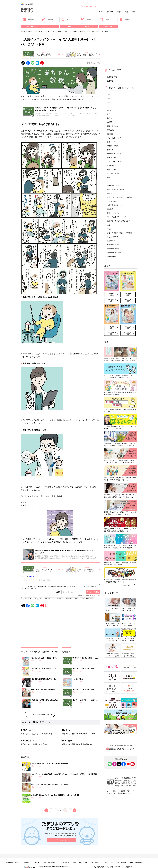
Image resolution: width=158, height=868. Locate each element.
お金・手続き (48, 19)
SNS (69, 26)
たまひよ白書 (112, 256)
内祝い (94, 7)
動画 (109, 177)
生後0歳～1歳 (112, 77)
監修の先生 (111, 241)
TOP (101, 12)
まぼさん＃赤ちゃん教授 (60, 32)
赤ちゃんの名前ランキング (116, 217)
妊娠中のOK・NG (113, 213)
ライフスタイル (49, 599)
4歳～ (109, 110)
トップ (23, 32)
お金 (109, 225)
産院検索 (110, 209)
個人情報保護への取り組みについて (108, 867)
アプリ (50, 26)
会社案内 (129, 867)
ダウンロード (61, 840)
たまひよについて (113, 185)
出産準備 (86, 19)
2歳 (108, 102)
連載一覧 (60, 54)
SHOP (84, 7)
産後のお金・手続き (114, 154)
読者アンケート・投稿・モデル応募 (119, 197)
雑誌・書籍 (30, 26)
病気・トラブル (113, 126)
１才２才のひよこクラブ (72, 599)
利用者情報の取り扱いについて (141, 862)
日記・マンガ (45, 32)
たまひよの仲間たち (114, 249)
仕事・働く (111, 150)
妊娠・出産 (110, 12)
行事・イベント (113, 142)
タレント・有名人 (113, 173)
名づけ (66, 19)
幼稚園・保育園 (113, 146)
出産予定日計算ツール (115, 205)
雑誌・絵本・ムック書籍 (116, 189)
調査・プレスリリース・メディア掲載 (86, 862)
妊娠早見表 (28, 19)
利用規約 (26, 862)
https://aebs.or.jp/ (120, 787)
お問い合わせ (121, 862)
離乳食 (105, 19)
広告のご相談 (108, 862)
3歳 (108, 106)
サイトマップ (64, 862)
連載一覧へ (127, 585)
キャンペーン (89, 26)
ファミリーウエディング (116, 162)
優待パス (125, 19)
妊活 (133, 12)
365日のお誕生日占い (115, 201)
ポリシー (36, 862)
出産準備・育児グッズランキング (119, 221)
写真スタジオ (108, 26)
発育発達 (110, 134)
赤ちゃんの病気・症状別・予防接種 (119, 233)
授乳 (109, 114)
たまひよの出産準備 (114, 252)
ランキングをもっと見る (40, 714)
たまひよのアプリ (113, 245)
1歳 (41, 599)
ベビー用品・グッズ (114, 138)
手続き (110, 229)
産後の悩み (111, 130)
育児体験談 (111, 165)
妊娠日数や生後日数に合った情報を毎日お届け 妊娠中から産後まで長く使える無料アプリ (61, 835)
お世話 (110, 122)
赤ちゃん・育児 (122, 12)
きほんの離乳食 (113, 237)
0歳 (35, 599)
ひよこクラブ (59, 599)
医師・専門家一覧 (49, 862)
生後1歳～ (111, 81)
